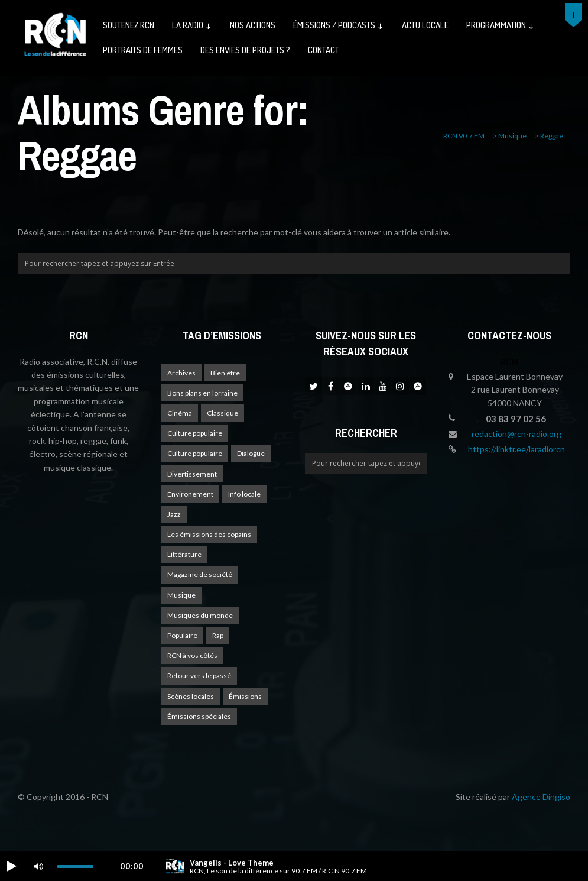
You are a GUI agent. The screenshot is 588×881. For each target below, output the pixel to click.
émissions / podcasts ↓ (339, 25)
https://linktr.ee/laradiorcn (516, 449)
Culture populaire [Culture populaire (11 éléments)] (195, 453)
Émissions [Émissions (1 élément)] (245, 696)
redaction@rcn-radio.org (516, 434)
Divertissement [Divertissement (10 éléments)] (192, 474)
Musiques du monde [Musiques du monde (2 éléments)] (200, 615)
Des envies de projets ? (245, 50)
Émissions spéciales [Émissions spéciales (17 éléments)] (199, 716)
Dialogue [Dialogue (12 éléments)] (251, 453)
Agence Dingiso (541, 797)
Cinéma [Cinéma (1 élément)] (180, 413)
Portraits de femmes (143, 50)
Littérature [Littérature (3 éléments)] (184, 554)
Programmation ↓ (501, 25)
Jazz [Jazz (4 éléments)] (174, 514)
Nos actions (253, 25)
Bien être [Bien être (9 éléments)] (225, 373)
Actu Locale (425, 25)
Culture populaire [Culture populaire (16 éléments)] (195, 433)
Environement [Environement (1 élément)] (190, 494)
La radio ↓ (192, 25)
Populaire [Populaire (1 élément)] (182, 635)
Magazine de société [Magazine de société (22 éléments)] (200, 574)
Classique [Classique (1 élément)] (222, 413)
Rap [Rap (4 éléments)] (218, 635)
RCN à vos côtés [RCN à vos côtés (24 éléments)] (192, 655)
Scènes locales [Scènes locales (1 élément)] (191, 696)
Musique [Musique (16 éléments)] (181, 595)
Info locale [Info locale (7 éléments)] (244, 494)
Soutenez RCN (129, 25)
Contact (324, 50)
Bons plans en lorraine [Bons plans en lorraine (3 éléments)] (202, 393)
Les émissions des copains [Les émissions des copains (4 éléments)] (209, 534)
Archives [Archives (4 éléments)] (181, 373)
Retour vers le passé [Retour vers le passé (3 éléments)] (199, 676)
